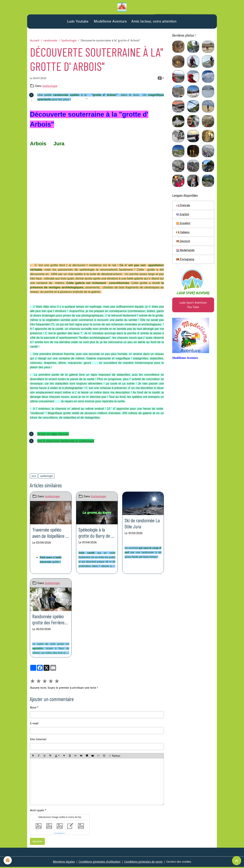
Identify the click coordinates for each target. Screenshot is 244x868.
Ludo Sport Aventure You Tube (193, 306)
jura (34, 476)
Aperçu (114, 757)
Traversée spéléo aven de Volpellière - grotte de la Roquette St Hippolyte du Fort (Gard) (50, 533)
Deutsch (183, 242)
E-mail (34, 724)
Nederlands (185, 251)
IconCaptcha (59, 834)
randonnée (50, 41)
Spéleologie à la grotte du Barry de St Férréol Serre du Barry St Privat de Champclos (95, 533)
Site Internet (38, 740)
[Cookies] (8, 860)
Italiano (183, 233)
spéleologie (46, 476)
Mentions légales (62, 863)
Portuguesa (185, 260)
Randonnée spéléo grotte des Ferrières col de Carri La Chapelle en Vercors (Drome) (50, 620)
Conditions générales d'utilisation (99, 863)
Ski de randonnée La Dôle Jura (143, 524)
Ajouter (37, 842)
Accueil (35, 41)
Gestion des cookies (180, 863)
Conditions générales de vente (144, 863)
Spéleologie (69, 41)
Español (183, 224)
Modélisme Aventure (110, 22)
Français (183, 206)
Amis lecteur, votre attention (154, 22)
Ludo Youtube (77, 22)
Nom (33, 709)
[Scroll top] (237, 861)
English (183, 215)
